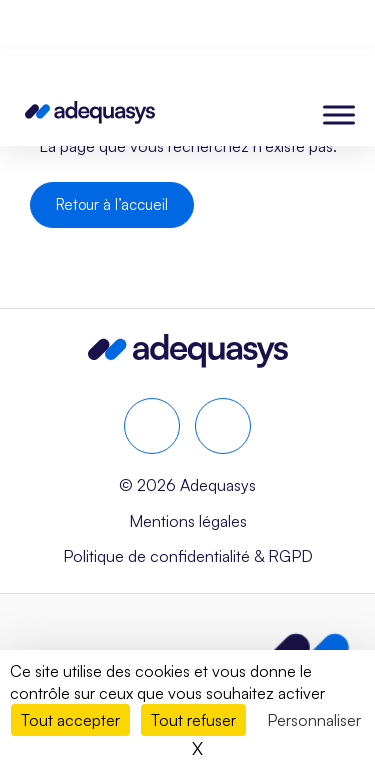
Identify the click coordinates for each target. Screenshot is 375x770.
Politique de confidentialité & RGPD (188, 556)
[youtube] (223, 426)
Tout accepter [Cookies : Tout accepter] (70, 720)
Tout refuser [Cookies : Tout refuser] (193, 720)
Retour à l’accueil (112, 204)
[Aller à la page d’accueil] (188, 360)
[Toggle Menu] (339, 114)
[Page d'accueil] (90, 116)
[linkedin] (152, 426)
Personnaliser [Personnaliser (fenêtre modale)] (314, 720)
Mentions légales (188, 521)
